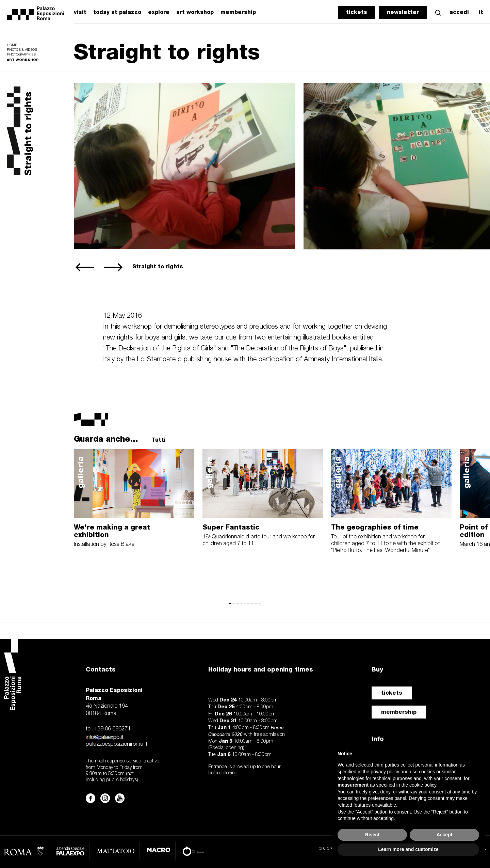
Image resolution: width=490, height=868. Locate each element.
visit (80, 12)
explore (159, 12)
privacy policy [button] (385, 772)
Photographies (21, 55)
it (481, 12)
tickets (357, 12)
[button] (438, 12)
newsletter (403, 12)
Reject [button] (372, 835)
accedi (459, 12)
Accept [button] (445, 835)
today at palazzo (117, 12)
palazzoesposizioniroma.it (117, 744)
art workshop (195, 12)
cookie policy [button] (423, 785)
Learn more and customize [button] (408, 849)
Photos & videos (22, 50)
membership (238, 12)
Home (12, 45)
